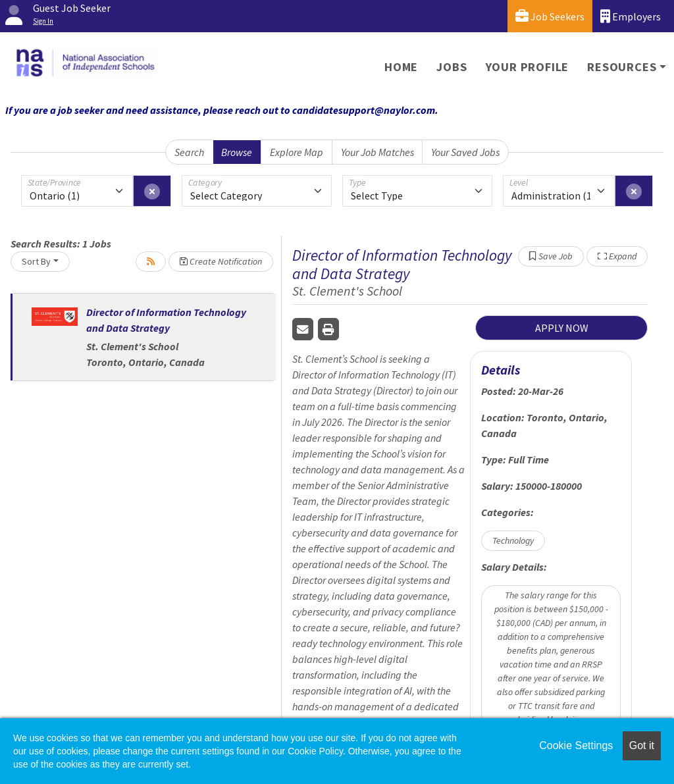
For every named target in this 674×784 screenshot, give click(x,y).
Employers (631, 16)
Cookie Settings (576, 745)
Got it (642, 745)
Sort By (36, 261)
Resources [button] (622, 67)
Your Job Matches (377, 152)
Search (189, 152)
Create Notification (221, 261)
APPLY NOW (562, 328)
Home (401, 67)
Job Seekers (550, 16)
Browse (237, 152)
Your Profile (528, 67)
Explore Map (297, 152)
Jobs (452, 67)
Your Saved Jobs (465, 152)
